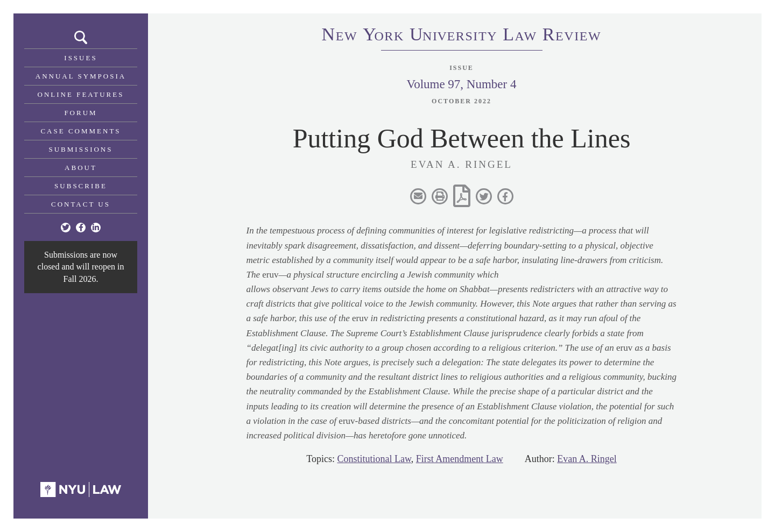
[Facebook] (81, 228)
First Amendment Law (460, 459)
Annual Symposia (81, 76)
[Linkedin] (96, 228)
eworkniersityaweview (462, 36)
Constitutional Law (374, 459)
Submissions (81, 149)
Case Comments (80, 131)
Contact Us (81, 204)
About (81, 168)
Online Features (81, 94)
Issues (80, 58)
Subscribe (81, 186)
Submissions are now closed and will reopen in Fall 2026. (81, 267)
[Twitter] (66, 228)
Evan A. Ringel (587, 459)
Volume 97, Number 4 (461, 84)
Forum (80, 113)
